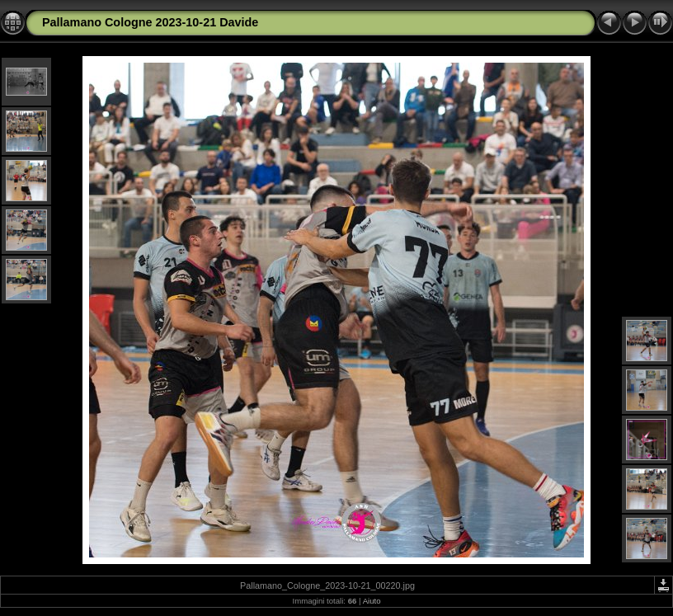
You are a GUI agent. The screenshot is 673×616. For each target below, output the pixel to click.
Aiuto (372, 601)
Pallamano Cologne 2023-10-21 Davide (150, 22)
